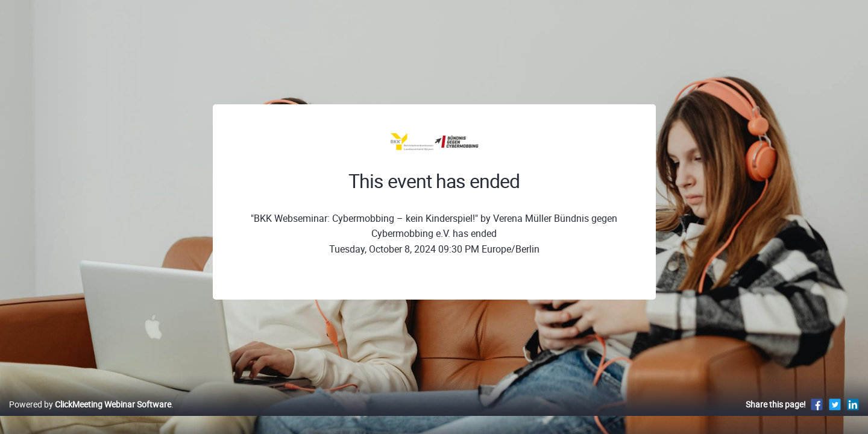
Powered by (90, 417)
